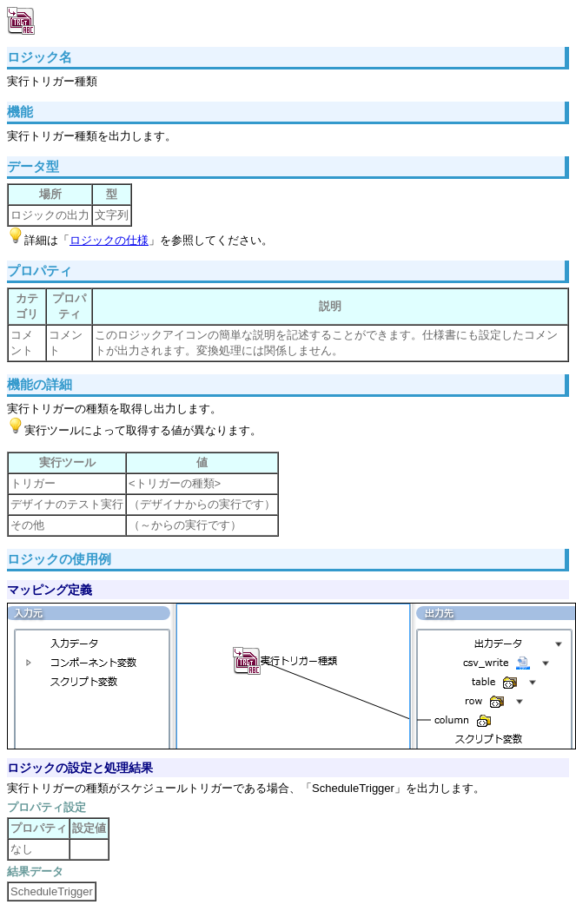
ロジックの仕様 (109, 240)
